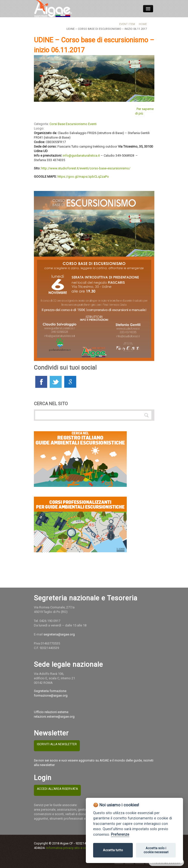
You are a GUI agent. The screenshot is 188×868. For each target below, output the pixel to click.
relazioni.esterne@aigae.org (54, 717)
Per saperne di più (144, 111)
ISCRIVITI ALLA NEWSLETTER (57, 744)
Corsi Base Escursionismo (68, 124)
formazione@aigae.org (51, 695)
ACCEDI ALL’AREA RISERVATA (57, 789)
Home (143, 24)
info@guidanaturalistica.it (81, 155)
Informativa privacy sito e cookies (71, 848)
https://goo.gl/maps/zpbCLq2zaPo (83, 177)
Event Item (127, 24)
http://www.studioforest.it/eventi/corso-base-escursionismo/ (86, 168)
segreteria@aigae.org (59, 634)
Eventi (92, 124)
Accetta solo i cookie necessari (156, 850)
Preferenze (120, 835)
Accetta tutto (113, 850)
